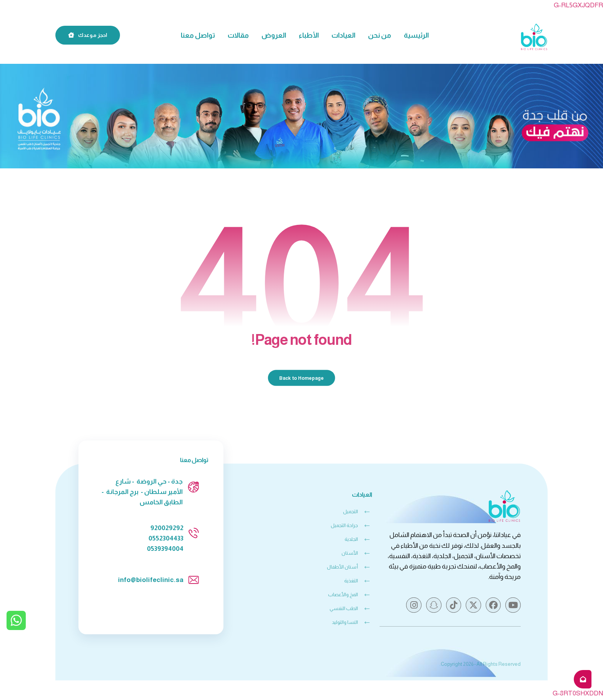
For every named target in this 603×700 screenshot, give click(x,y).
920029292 (167, 528)
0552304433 (166, 539)
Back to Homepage (302, 378)
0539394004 (165, 550)
